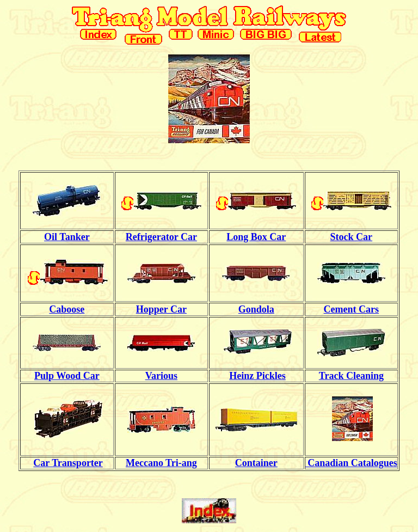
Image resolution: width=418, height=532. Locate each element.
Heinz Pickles (257, 376)
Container (256, 463)
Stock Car (352, 237)
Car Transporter (68, 463)
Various (161, 376)
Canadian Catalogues (351, 463)
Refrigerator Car (161, 237)
